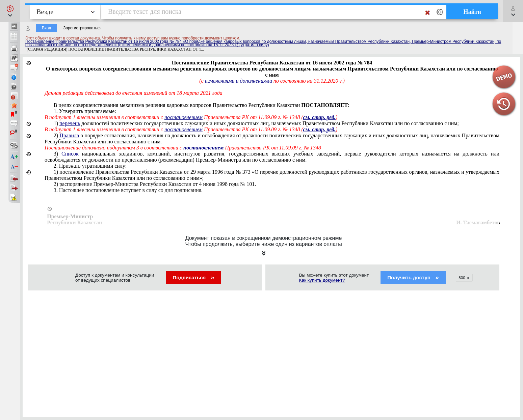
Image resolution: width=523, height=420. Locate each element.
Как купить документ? (322, 280)
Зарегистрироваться (82, 28)
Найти (472, 12)
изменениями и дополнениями (239, 81)
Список (70, 154)
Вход (46, 28)
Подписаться (193, 277)
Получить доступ (413, 277)
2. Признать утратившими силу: (90, 166)
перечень (70, 123)
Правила (69, 135)
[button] (10, 11)
